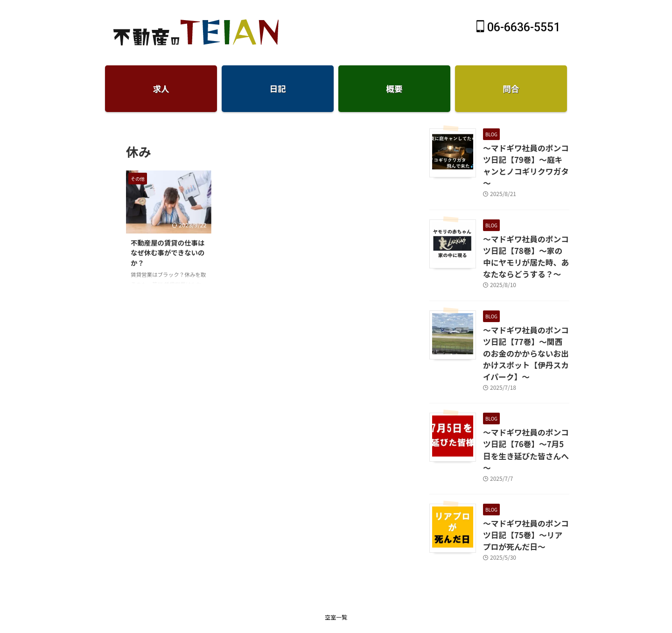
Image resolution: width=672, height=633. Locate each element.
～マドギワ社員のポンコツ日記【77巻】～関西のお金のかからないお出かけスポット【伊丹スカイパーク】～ (526, 325)
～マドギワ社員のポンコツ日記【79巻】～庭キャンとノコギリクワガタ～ (524, 158)
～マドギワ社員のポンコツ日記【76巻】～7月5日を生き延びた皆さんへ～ (524, 406)
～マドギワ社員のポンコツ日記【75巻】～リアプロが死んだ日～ (524, 481)
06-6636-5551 (518, 27)
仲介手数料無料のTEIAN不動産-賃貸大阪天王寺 (336, 584)
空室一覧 (336, 561)
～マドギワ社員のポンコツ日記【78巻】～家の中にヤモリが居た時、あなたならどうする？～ (524, 239)
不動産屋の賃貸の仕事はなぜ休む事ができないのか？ (168, 253)
